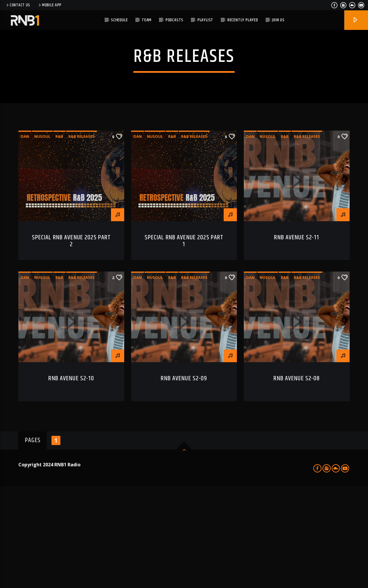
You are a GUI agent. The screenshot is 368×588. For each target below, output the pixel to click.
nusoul (42, 238)
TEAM (147, 20)
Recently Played (243, 20)
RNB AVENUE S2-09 (184, 480)
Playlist (205, 20)
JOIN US (278, 20)
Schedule (119, 20)
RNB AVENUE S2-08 (297, 480)
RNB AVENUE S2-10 (71, 480)
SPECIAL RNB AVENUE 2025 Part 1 (184, 343)
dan (25, 238)
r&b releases (82, 238)
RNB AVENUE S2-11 (297, 339)
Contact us (18, 5)
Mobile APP (50, 5)
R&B (59, 238)
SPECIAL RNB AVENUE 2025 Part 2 (71, 343)
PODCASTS (175, 20)
